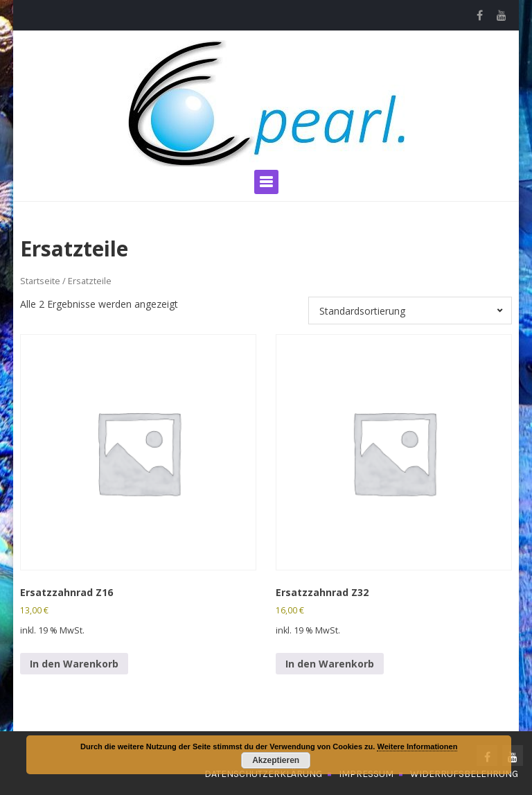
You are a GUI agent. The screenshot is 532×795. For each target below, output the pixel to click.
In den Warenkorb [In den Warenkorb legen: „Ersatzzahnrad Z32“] (330, 664)
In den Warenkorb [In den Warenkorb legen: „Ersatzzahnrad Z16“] (74, 664)
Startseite (40, 281)
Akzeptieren (276, 760)
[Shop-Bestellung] (410, 311)
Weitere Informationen (417, 746)
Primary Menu (266, 182)
